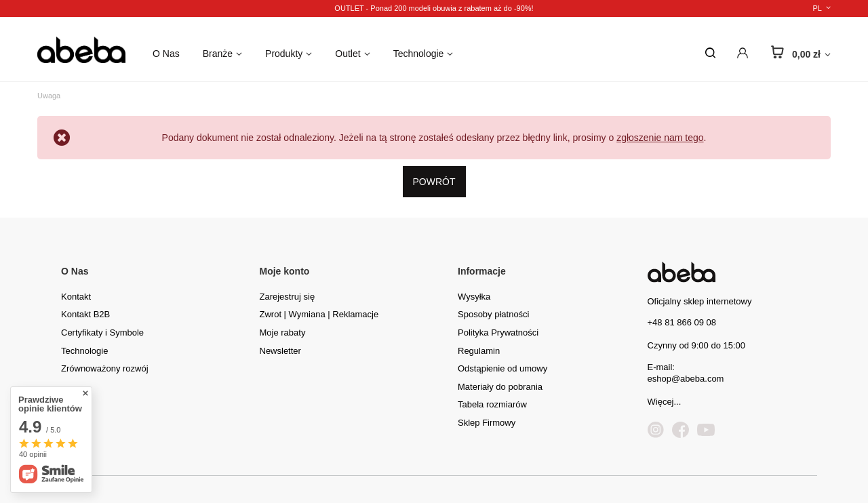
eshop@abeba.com (686, 379)
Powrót (434, 182)
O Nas (166, 54)
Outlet (348, 54)
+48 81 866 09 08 (682, 322)
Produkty (284, 54)
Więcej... (665, 402)
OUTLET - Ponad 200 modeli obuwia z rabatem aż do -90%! (434, 8)
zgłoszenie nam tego (660, 138)
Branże (218, 54)
